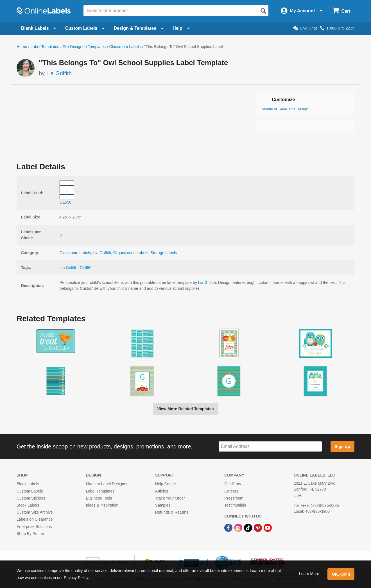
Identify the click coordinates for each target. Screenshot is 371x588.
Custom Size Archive (35, 512)
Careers (231, 491)
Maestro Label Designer (107, 484)
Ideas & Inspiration (102, 505)
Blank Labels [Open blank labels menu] (39, 28)
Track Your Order (170, 498)
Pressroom (234, 498)
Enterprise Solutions (34, 527)
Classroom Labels (125, 47)
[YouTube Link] (268, 527)
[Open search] (263, 11)
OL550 (85, 268)
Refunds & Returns (172, 512)
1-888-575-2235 (337, 28)
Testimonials (235, 505)
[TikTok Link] (249, 527)
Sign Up (342, 446)
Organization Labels (131, 253)
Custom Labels (30, 491)
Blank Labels (28, 484)
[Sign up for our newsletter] (270, 447)
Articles (162, 491)
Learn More (309, 574)
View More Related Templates (185, 409)
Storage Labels (164, 253)
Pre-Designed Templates (84, 47)
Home (22, 47)
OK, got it (341, 574)
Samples (163, 505)
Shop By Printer (30, 534)
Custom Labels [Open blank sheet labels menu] (85, 28)
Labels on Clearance (35, 519)
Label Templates (45, 47)
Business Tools (99, 498)
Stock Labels (28, 505)
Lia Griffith (59, 73)
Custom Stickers (31, 498)
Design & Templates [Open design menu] (139, 28)
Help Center (166, 484)
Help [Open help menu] (181, 28)
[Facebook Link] (229, 527)
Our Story (233, 484)
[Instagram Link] (239, 527)
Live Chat (305, 28)
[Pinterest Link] (258, 527)
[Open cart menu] (341, 11)
